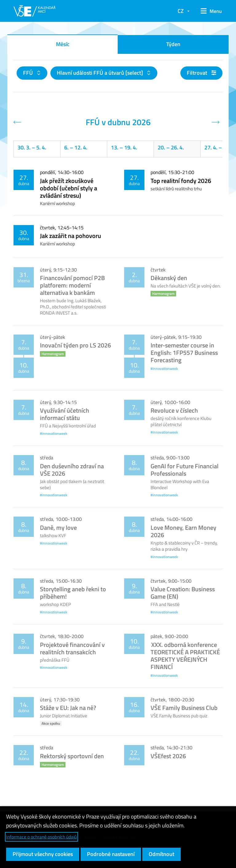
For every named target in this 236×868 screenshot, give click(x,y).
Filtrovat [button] (201, 73)
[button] (209, 11)
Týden (173, 44)
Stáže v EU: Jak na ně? (68, 708)
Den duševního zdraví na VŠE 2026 (72, 470)
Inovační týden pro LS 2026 (75, 345)
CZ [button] (181, 11)
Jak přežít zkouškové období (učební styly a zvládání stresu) (69, 188)
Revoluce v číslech (174, 410)
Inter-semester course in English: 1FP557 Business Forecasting (184, 353)
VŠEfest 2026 (168, 756)
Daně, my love (58, 527)
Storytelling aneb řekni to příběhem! (73, 593)
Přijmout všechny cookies (43, 854)
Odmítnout (161, 854)
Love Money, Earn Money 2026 (183, 531)
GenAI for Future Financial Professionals (185, 470)
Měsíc (63, 44)
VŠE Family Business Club (184, 708)
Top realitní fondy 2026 (181, 181)
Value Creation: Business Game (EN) (183, 593)
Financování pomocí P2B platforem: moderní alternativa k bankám (72, 285)
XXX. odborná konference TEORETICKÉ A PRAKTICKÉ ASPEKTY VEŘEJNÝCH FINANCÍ (185, 656)
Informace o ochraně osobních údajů (41, 837)
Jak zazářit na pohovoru (71, 236)
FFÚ (29, 73)
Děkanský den (169, 278)
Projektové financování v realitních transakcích (72, 648)
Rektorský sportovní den (72, 756)
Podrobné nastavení (111, 854)
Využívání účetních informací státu (65, 414)
